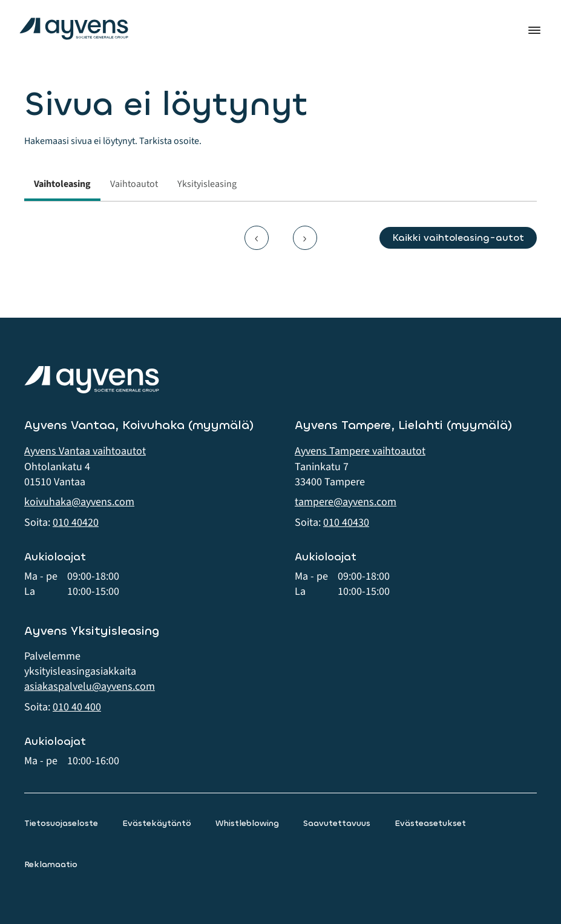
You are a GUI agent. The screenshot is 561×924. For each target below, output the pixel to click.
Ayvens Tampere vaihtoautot (360, 451)
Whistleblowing (247, 823)
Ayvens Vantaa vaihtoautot (85, 451)
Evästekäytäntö (157, 823)
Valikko (534, 30)
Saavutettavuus (337, 823)
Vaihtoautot (134, 184)
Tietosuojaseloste (61, 823)
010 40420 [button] (76, 523)
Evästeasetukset (430, 823)
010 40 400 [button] (77, 707)
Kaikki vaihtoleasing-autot (458, 238)
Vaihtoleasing (62, 184)
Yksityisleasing (207, 184)
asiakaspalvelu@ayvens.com (90, 686)
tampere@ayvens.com (346, 502)
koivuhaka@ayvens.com (79, 502)
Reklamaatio (51, 864)
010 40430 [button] (346, 523)
